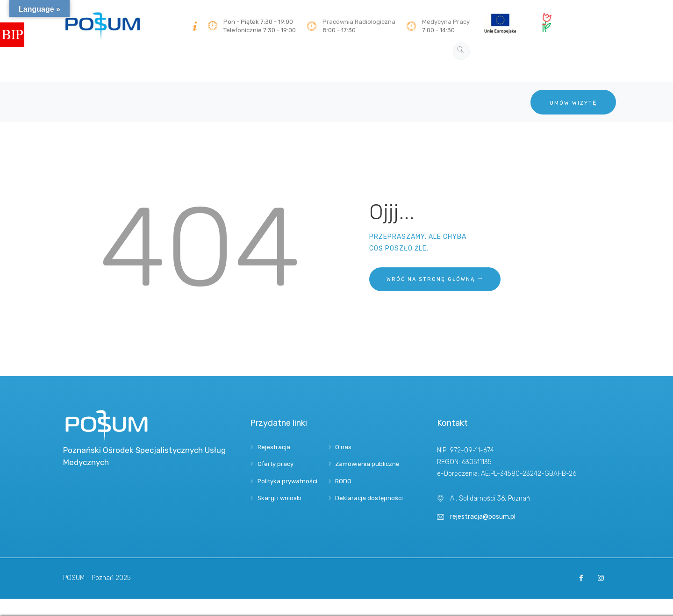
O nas (343, 447)
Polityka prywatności (287, 481)
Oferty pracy (276, 464)
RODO (343, 481)
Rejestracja (274, 447)
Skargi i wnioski (279, 498)
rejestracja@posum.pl (483, 517)
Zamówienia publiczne (367, 464)
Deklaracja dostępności (369, 498)
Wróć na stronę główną (431, 279)
